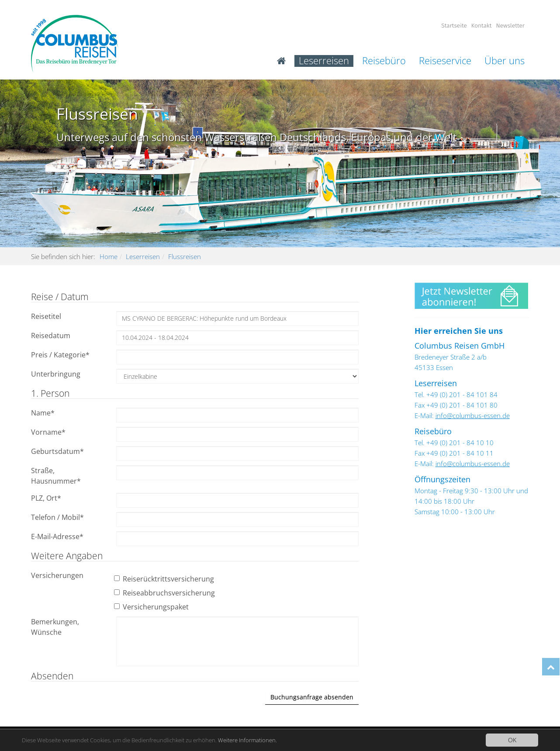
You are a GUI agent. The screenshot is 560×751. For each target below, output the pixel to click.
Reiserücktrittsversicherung (165, 579)
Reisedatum (51, 336)
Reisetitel (46, 316)
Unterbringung (56, 374)
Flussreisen (185, 256)
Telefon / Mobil (57, 517)
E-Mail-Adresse (57, 536)
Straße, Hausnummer (56, 476)
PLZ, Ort (46, 498)
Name (43, 413)
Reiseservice (445, 61)
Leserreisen (324, 61)
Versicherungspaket (152, 607)
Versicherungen (57, 575)
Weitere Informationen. (266, 740)
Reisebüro (384, 61)
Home (109, 256)
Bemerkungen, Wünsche (55, 627)
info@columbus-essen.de (473, 415)
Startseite (454, 26)
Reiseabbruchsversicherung (166, 593)
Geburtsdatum (57, 451)
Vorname (48, 432)
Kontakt (482, 26)
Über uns (505, 61)
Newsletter (510, 26)
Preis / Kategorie (60, 355)
